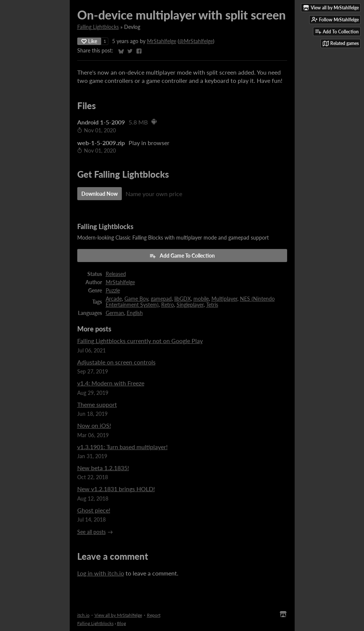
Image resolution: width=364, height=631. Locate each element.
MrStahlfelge (162, 41)
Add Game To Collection (182, 256)
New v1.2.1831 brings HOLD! (116, 489)
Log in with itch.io (101, 573)
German (115, 313)
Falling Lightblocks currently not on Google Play (140, 341)
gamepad (161, 299)
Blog (121, 623)
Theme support (97, 404)
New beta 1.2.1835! (103, 468)
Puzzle (113, 291)
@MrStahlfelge (196, 41)
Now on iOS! (94, 425)
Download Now (100, 194)
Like (89, 41)
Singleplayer (190, 305)
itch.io (83, 615)
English (135, 313)
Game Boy (136, 299)
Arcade (114, 299)
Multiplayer (224, 299)
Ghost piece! (94, 510)
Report (154, 615)
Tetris (212, 305)
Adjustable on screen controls (116, 362)
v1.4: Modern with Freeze (111, 383)
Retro (168, 305)
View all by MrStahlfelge (118, 615)
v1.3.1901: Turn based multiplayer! (122, 447)
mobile (201, 299)
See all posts (91, 532)
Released (116, 274)
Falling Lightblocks (98, 27)
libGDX (183, 299)
